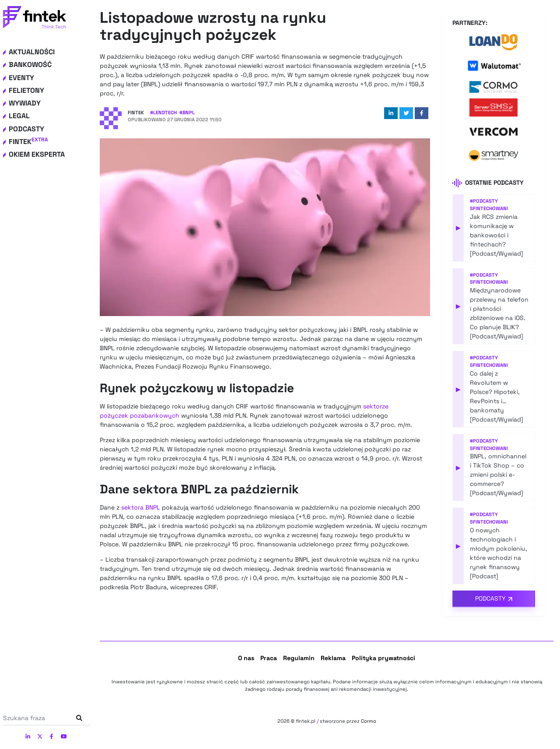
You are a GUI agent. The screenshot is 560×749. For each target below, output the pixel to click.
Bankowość (30, 65)
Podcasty (26, 129)
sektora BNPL (141, 507)
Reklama (333, 658)
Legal (19, 116)
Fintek (28, 142)
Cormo (369, 721)
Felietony (26, 90)
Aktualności (32, 52)
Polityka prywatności (383, 658)
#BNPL (187, 113)
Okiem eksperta (37, 154)
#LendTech (163, 113)
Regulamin (299, 658)
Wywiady (25, 103)
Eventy (21, 78)
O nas (246, 658)
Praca (269, 658)
